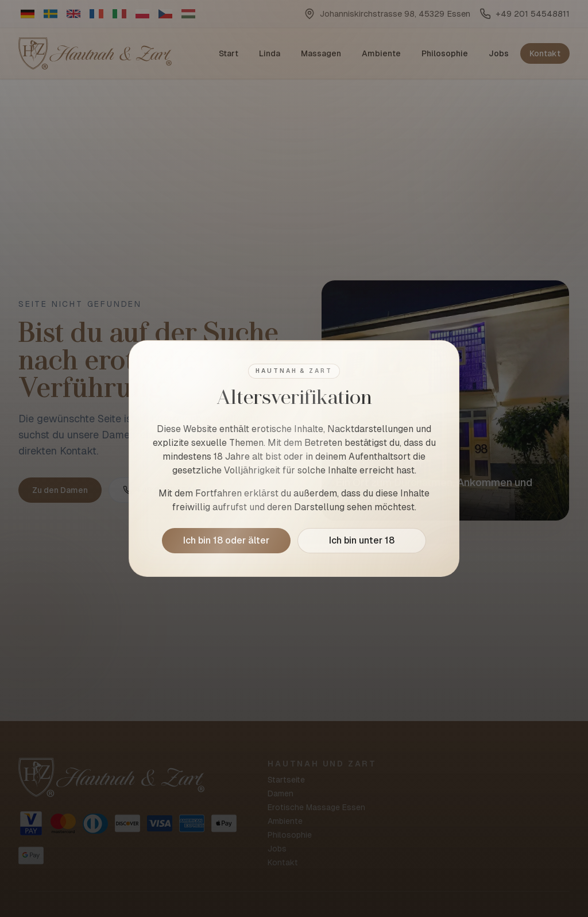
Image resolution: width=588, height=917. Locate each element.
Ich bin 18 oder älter (226, 540)
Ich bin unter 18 (362, 540)
